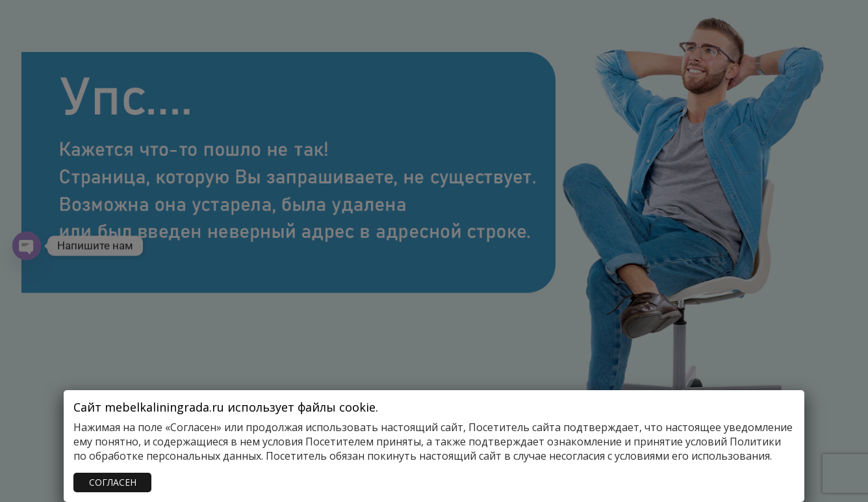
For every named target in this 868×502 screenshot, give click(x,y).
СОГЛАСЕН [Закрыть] (113, 482)
